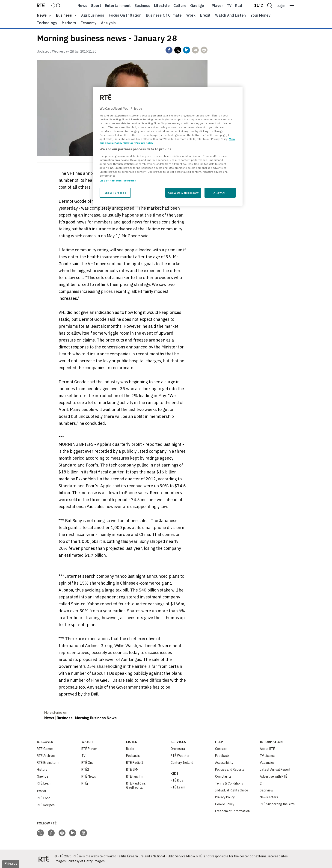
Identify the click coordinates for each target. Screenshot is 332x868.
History (42, 770)
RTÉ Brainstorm (48, 763)
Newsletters (269, 797)
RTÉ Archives (46, 756)
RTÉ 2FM (132, 770)
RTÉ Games (45, 749)
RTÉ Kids (177, 780)
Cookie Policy (225, 804)
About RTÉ (267, 749)
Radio (240, 6)
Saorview (267, 790)
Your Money (260, 15)
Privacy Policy (225, 797)
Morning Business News (96, 718)
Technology (47, 23)
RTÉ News (89, 776)
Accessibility (224, 763)
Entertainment (118, 6)
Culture (180, 6)
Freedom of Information (232, 811)
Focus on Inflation (125, 15)
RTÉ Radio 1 (135, 763)
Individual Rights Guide (232, 790)
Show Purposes (115, 193)
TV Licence (268, 756)
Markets (69, 23)
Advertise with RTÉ (274, 776)
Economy (89, 23)
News (82, 6)
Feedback (222, 756)
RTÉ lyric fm (135, 776)
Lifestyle (162, 6)
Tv (229, 6)
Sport (96, 6)
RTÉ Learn (44, 783)
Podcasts (133, 756)
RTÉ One (87, 763)
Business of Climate (164, 15)
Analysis (108, 23)
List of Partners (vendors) (118, 180)
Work (191, 15)
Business (142, 6)
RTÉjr (85, 783)
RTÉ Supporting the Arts (277, 804)
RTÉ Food (44, 798)
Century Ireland (182, 763)
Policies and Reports (230, 770)
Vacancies (267, 763)
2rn (262, 783)
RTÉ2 (85, 770)
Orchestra (178, 749)
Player (217, 6)
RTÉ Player (89, 749)
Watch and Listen (230, 15)
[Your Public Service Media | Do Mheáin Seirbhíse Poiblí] (44, 859)
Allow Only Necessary (183, 193)
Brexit (205, 15)
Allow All (220, 193)
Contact (221, 749)
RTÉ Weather (180, 756)
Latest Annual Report (275, 770)
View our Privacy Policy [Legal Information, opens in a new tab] (138, 143)
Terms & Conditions (229, 783)
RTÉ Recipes (46, 805)
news (42, 15)
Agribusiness (93, 15)
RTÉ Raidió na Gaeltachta (136, 785)
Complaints (223, 776)
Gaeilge (197, 6)
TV (83, 756)
